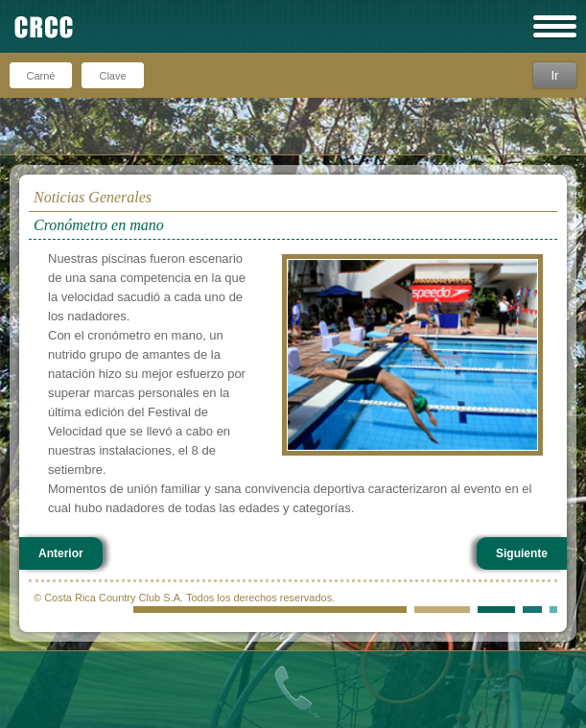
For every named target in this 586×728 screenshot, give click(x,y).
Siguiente (522, 553)
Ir (554, 75)
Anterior (61, 553)
